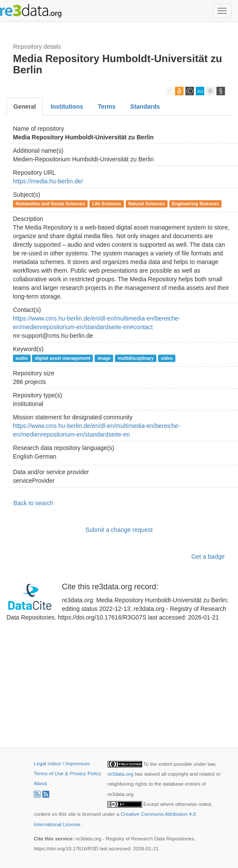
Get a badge (208, 557)
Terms (107, 107)
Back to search (33, 503)
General (25, 107)
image (104, 358)
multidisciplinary (135, 358)
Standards (145, 107)
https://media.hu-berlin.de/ (48, 181)
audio (22, 358)
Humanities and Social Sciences (50, 204)
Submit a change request (119, 530)
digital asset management (63, 358)
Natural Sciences (147, 204)
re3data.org (121, 774)
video (167, 358)
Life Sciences (106, 204)
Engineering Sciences (195, 204)
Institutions (67, 107)
